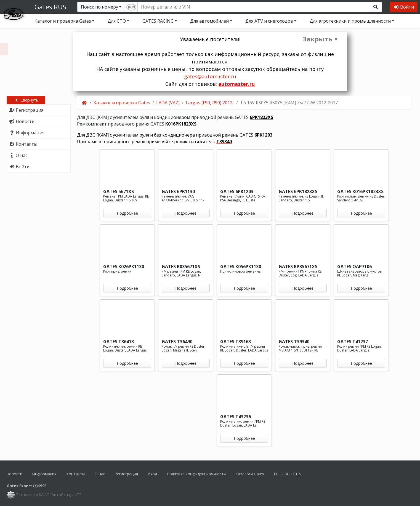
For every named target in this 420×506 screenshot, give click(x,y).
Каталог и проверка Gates (63, 21)
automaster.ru (236, 84)
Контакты (76, 474)
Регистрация (126, 474)
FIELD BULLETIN (288, 474)
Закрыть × (320, 39)
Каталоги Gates (250, 474)
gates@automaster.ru (210, 76)
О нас (100, 474)
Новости (14, 474)
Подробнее (127, 213)
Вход (152, 474)
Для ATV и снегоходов (269, 21)
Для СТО (117, 21)
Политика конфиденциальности (196, 474)
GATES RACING (158, 21)
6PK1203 (263, 135)
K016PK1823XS (181, 124)
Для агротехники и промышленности (350, 21)
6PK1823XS (261, 117)
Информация (44, 474)
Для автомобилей (209, 21)
